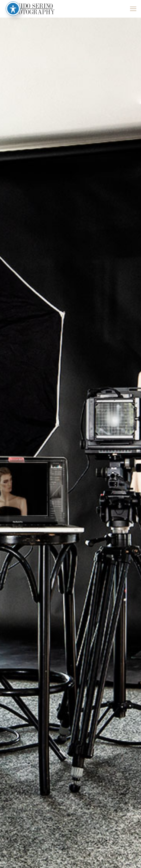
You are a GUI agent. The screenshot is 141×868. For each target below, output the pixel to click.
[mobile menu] (133, 9)
